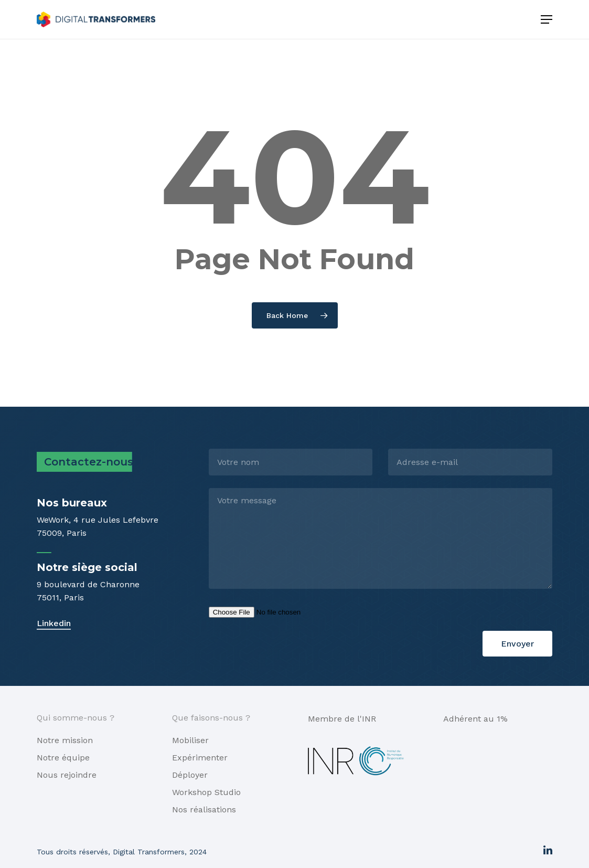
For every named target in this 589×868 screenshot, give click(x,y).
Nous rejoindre (67, 775)
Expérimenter (200, 758)
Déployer (190, 775)
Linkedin (54, 623)
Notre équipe (63, 758)
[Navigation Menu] (547, 19)
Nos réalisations (204, 809)
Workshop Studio (206, 792)
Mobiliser (190, 740)
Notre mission (65, 740)
